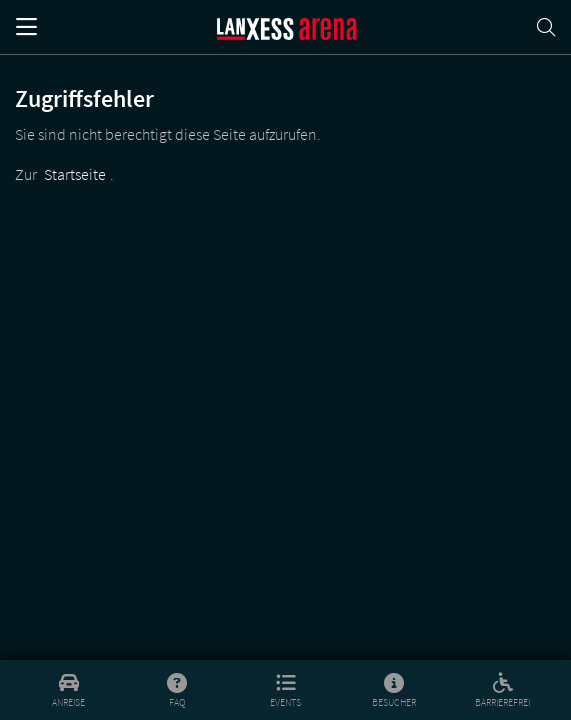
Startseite (75, 174)
